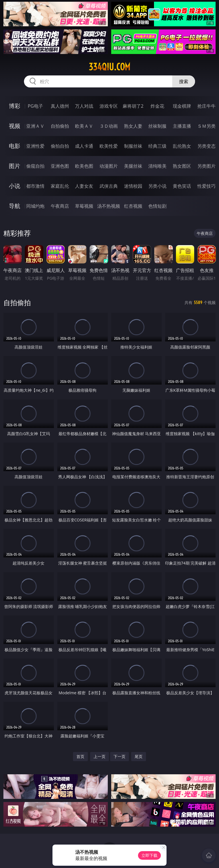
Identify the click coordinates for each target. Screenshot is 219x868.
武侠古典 (109, 186)
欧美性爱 (109, 146)
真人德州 (60, 106)
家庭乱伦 (60, 186)
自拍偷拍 (60, 126)
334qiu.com (109, 67)
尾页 (139, 756)
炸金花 (157, 106)
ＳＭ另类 (206, 126)
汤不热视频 (109, 206)
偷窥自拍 (35, 166)
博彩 (15, 106)
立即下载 (149, 855)
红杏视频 (133, 206)
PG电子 (35, 106)
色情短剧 (157, 206)
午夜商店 (60, 206)
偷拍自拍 (60, 146)
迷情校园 (133, 186)
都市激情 (35, 186)
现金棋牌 (182, 106)
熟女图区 (182, 166)
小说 (15, 186)
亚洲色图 (60, 166)
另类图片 (206, 166)
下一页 (119, 756)
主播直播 (182, 126)
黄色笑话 (182, 186)
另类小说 (157, 186)
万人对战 (84, 106)
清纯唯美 (157, 166)
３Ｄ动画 (109, 126)
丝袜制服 (157, 126)
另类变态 (206, 146)
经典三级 (157, 146)
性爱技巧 (206, 186)
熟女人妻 (133, 126)
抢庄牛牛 (206, 106)
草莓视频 (84, 206)
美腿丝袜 (133, 166)
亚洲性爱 (35, 146)
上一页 (100, 756)
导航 (15, 206)
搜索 (184, 81)
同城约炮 (35, 206)
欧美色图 (84, 166)
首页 (80, 756)
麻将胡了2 (133, 106)
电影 (15, 146)
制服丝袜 (133, 146)
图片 (15, 166)
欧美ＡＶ (84, 126)
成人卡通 (84, 146)
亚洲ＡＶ (35, 126)
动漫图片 (109, 166)
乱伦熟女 (182, 146)
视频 (15, 126)
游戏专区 (109, 106)
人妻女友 (84, 186)
